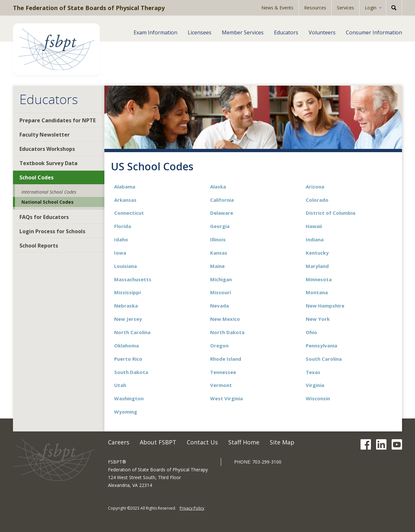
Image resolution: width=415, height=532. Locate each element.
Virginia (315, 385)
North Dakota (227, 332)
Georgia (220, 226)
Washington (129, 398)
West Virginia (226, 398)
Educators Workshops (47, 149)
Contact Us (202, 442)
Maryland (317, 266)
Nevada (219, 306)
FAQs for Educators (44, 217)
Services (345, 8)
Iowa (120, 253)
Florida (123, 226)
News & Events (277, 8)
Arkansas (125, 200)
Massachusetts (133, 279)
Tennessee (223, 372)
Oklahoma (126, 345)
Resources (315, 8)
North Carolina (132, 332)
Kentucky (317, 253)
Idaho (121, 239)
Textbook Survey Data (48, 163)
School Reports (39, 246)
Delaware (222, 213)
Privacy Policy (192, 508)
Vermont (221, 385)
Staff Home (244, 442)
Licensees (200, 32)
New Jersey (128, 319)
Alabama (125, 187)
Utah (120, 385)
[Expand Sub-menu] (382, 8)
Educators (286, 32)
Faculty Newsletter (45, 135)
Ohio (311, 332)
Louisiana (125, 266)
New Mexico (225, 319)
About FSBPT (158, 442)
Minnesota (319, 279)
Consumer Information (374, 32)
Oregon (219, 345)
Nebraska (126, 306)
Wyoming (126, 412)
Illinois (218, 239)
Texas (313, 372)
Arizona (315, 187)
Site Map (282, 442)
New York (318, 319)
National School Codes (47, 202)
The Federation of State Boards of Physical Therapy (89, 8)
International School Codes (49, 192)
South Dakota (131, 372)
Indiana (315, 239)
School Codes (36, 177)
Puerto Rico (128, 359)
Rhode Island (226, 359)
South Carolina (324, 359)
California (222, 200)
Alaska (218, 187)
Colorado (317, 200)
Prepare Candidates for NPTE (58, 120)
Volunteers (322, 32)
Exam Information (155, 32)
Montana (317, 292)
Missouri (220, 292)
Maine (217, 266)
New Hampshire (325, 306)
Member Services (243, 32)
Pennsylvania (321, 345)
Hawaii (314, 226)
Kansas (219, 253)
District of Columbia (331, 213)
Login (371, 8)
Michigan (221, 279)
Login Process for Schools (52, 231)
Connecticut (129, 213)
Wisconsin (318, 398)
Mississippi (127, 292)
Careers (119, 442)
